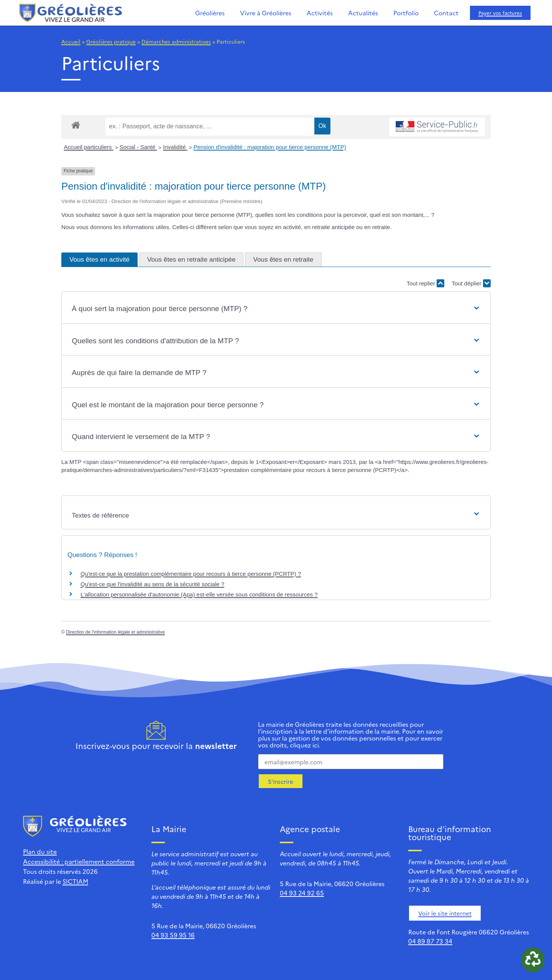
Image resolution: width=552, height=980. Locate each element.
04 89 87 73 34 (430, 941)
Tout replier (426, 283)
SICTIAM (75, 881)
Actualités (363, 13)
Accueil (71, 41)
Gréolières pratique (111, 41)
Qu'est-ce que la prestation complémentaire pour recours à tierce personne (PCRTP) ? (191, 574)
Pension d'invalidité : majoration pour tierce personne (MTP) (270, 147)
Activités (320, 13)
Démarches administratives (176, 41)
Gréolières (210, 13)
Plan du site (40, 851)
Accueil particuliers (89, 147)
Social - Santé (138, 147)
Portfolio (406, 13)
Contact (446, 13)
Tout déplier (471, 283)
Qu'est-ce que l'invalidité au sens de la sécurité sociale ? (152, 584)
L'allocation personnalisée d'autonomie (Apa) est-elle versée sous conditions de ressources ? (199, 594)
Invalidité (175, 147)
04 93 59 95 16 (173, 935)
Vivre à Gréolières (266, 13)
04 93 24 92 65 (302, 893)
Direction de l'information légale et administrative (115, 632)
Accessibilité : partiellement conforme (79, 861)
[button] (276, 309)
